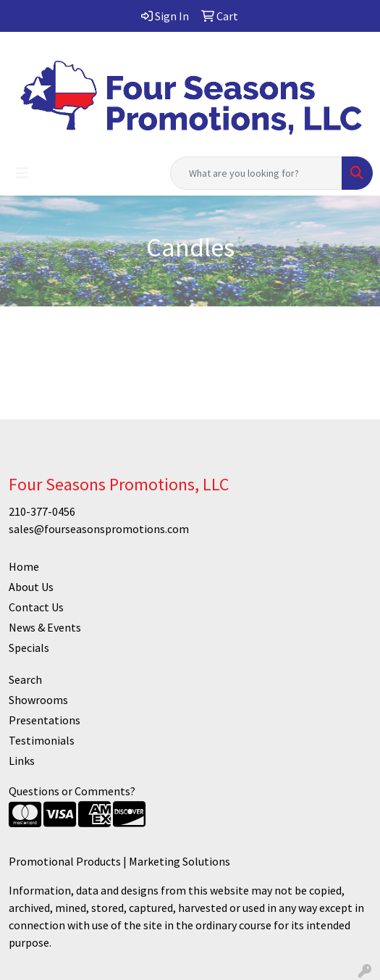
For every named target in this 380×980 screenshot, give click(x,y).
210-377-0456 (42, 511)
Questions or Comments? (72, 791)
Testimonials (42, 740)
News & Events (45, 627)
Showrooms (38, 700)
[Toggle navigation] (22, 173)
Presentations (45, 720)
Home (24, 566)
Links (22, 761)
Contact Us (36, 607)
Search (25, 679)
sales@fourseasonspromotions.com (99, 529)
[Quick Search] (256, 173)
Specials (29, 648)
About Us (31, 587)
